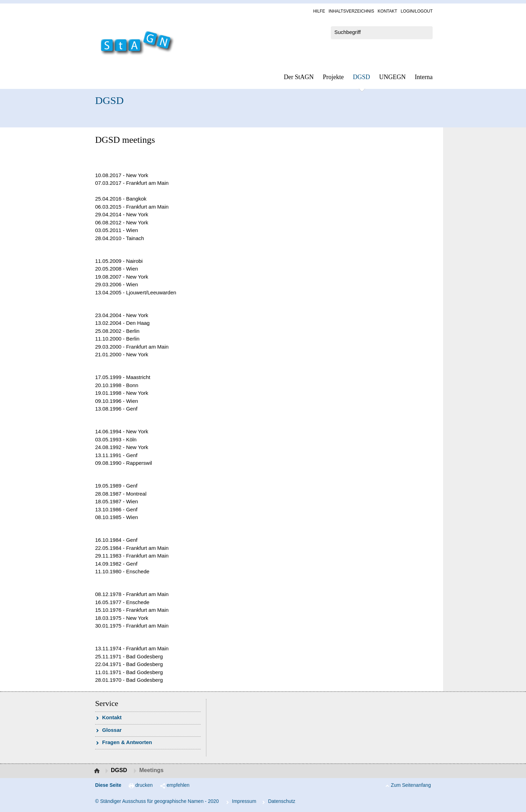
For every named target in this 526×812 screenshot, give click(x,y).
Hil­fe (319, 11)
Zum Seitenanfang (411, 785)
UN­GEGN (392, 77)
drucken (144, 785)
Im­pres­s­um (244, 801)
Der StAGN (299, 77)
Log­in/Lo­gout (417, 11)
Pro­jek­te (333, 77)
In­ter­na (424, 77)
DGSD (361, 77)
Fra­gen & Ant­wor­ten (127, 742)
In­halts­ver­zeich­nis (351, 11)
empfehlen (178, 785)
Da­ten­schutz (282, 801)
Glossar (112, 730)
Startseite (98, 771)
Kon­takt (388, 11)
